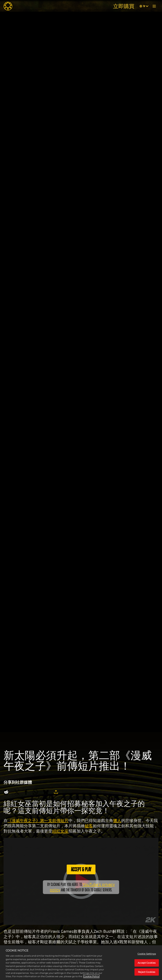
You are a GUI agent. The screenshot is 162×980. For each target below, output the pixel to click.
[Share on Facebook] (26, 792)
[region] (81, 963)
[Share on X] (17, 792)
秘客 (89, 826)
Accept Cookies (147, 963)
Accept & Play (81, 869)
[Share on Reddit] (6, 792)
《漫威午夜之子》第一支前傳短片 (38, 821)
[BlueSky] (46, 792)
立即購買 (124, 6)
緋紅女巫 (60, 831)
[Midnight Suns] (8, 6)
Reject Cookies (147, 972)
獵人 (117, 821)
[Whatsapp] (35, 792)
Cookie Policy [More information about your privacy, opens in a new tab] (91, 976)
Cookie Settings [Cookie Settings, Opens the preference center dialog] (147, 954)
